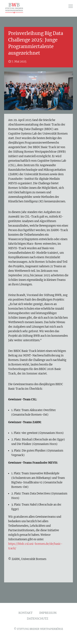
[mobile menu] (71, 6)
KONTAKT (25, 613)
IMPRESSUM (48, 613)
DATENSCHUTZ (38, 619)
